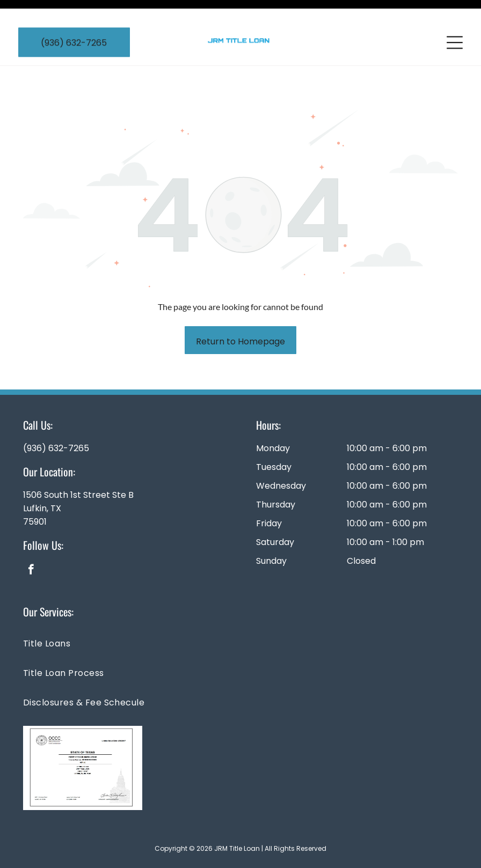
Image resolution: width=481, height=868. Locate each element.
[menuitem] (240, 616)
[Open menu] (455, 24)
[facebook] (31, 544)
